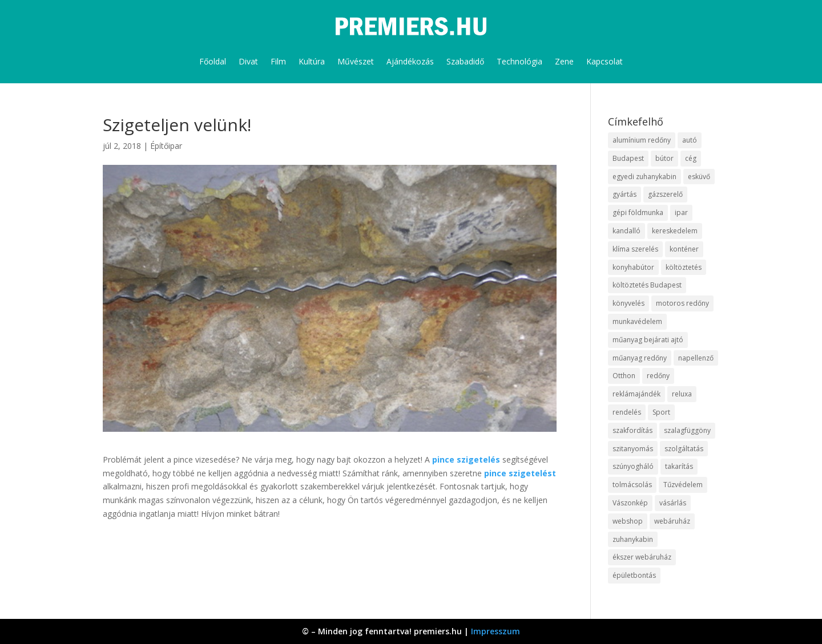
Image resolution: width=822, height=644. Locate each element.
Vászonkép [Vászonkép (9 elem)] (630, 503)
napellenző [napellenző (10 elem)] (696, 358)
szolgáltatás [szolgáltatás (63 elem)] (684, 449)
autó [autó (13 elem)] (690, 140)
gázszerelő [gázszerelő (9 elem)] (665, 194)
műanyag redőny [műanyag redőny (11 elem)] (640, 358)
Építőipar (166, 146)
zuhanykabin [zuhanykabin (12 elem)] (633, 539)
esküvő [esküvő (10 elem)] (699, 177)
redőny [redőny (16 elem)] (658, 376)
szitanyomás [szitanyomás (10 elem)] (633, 449)
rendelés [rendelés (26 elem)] (627, 412)
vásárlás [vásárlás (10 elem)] (673, 503)
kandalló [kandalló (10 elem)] (626, 231)
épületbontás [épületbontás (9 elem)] (634, 575)
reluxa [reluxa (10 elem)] (682, 394)
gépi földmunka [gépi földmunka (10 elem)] (638, 212)
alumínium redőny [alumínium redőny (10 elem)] (642, 140)
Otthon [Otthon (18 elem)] (624, 376)
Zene (564, 61)
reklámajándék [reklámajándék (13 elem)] (636, 394)
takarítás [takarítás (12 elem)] (679, 466)
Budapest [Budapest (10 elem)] (628, 158)
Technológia (519, 61)
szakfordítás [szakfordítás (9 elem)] (632, 430)
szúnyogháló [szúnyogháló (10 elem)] (633, 466)
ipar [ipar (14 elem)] (681, 212)
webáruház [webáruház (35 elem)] (672, 521)
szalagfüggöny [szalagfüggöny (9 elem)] (687, 430)
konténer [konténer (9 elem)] (684, 249)
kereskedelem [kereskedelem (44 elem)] (675, 231)
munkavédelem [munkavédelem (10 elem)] (637, 321)
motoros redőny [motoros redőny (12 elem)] (682, 303)
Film (278, 61)
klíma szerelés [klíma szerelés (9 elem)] (635, 249)
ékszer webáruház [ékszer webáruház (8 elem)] (642, 557)
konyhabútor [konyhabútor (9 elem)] (633, 267)
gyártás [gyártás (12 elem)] (624, 194)
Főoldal (213, 61)
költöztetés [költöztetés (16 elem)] (684, 267)
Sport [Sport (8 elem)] (661, 412)
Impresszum (495, 631)
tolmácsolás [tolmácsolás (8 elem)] (632, 485)
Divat (248, 61)
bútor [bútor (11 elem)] (664, 158)
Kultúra (312, 61)
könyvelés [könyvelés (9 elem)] (628, 303)
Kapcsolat (605, 61)
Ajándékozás (410, 61)
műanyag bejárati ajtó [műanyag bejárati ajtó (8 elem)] (648, 340)
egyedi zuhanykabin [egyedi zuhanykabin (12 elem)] (644, 177)
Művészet (356, 61)
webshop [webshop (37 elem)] (628, 521)
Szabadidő (465, 61)
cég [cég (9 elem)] (691, 158)
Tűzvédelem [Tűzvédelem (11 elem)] (683, 485)
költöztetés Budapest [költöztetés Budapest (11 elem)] (647, 285)
